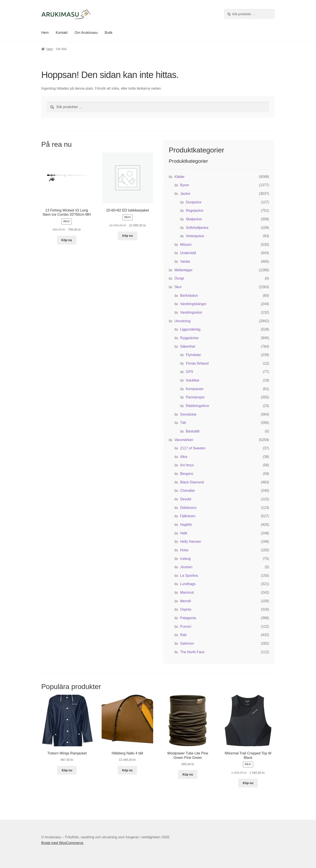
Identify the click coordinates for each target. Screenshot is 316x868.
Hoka (184, 550)
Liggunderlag (190, 329)
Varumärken (184, 440)
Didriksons (188, 508)
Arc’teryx (187, 465)
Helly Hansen (191, 542)
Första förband (197, 363)
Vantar (185, 261)
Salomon (187, 643)
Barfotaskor (189, 296)
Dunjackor (194, 202)
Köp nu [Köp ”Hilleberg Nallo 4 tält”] (127, 770)
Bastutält (193, 431)
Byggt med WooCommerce (62, 843)
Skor (178, 287)
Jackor (185, 194)
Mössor (186, 245)
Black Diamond (192, 482)
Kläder (180, 177)
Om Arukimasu (86, 33)
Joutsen (186, 567)
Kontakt (62, 33)
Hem (45, 33)
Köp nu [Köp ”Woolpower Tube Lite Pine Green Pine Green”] (188, 774)
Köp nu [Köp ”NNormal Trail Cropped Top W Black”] (248, 783)
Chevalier (188, 491)
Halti (184, 533)
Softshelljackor (197, 228)
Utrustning (182, 321)
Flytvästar (193, 355)
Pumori (186, 627)
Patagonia (188, 618)
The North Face (192, 652)
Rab (183, 635)
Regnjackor (195, 211)
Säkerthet (188, 346)
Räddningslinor (198, 406)
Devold (186, 499)
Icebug (185, 559)
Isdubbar (193, 380)
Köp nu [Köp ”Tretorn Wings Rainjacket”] (67, 770)
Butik (109, 33)
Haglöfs (186, 525)
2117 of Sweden (193, 448)
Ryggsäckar (189, 338)
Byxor (185, 185)
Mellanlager (184, 270)
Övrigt (179, 278)
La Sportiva (189, 576)
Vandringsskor (191, 312)
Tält (183, 423)
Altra (184, 457)
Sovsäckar (188, 414)
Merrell (186, 601)
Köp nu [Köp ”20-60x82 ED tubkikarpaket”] (127, 236)
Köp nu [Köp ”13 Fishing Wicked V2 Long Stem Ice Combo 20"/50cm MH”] (67, 240)
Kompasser (195, 389)
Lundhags (188, 584)
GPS (190, 372)
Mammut (187, 592)
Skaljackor (194, 219)
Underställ (188, 253)
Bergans (187, 474)
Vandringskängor (193, 304)
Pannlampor (195, 397)
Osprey (186, 609)
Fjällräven (188, 516)
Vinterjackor (195, 236)
